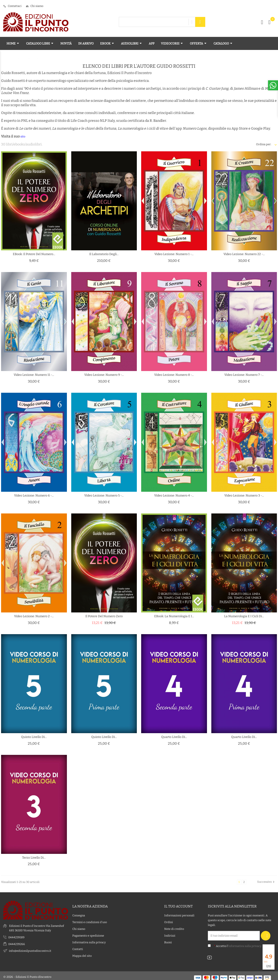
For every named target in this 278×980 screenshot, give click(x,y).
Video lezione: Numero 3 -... (244, 496)
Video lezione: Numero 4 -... (174, 496)
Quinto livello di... (34, 737)
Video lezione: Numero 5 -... (104, 496)
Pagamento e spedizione (88, 933)
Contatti (78, 947)
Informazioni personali (179, 913)
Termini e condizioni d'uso (90, 920)
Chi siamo (35, 6)
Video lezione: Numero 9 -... (104, 375)
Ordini (169, 920)
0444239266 (17, 941)
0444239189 (16, 935)
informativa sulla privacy (245, 944)
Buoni (168, 940)
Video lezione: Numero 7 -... (244, 375)
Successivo (266, 882)
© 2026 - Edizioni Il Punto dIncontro (27, 974)
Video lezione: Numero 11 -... (34, 375)
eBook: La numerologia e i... (174, 616)
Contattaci (12, 6)
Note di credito (174, 926)
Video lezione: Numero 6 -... (34, 496)
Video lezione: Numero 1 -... (174, 254)
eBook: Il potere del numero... (34, 254)
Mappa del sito (82, 953)
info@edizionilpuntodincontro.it (30, 948)
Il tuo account (178, 904)
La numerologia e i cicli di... (244, 616)
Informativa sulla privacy (89, 940)
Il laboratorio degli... (104, 254)
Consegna (79, 913)
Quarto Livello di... (174, 737)
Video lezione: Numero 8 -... (174, 375)
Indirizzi (170, 933)
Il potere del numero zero (104, 616)
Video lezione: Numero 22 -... (244, 254)
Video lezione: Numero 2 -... (34, 616)
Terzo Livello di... (34, 858)
